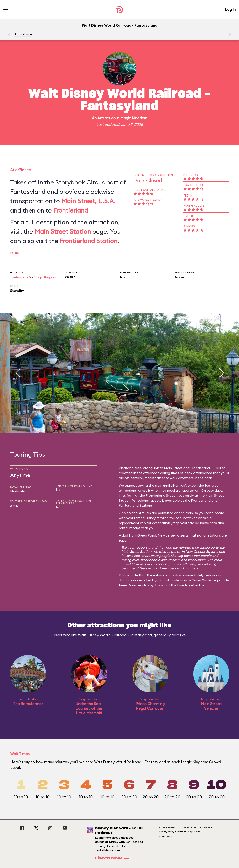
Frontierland (71, 210)
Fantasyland (20, 277)
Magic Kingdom (134, 118)
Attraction (106, 118)
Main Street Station (63, 231)
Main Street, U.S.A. (88, 201)
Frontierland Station (89, 241)
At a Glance (23, 34)
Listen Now (113, 858)
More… (16, 253)
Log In (230, 9)
